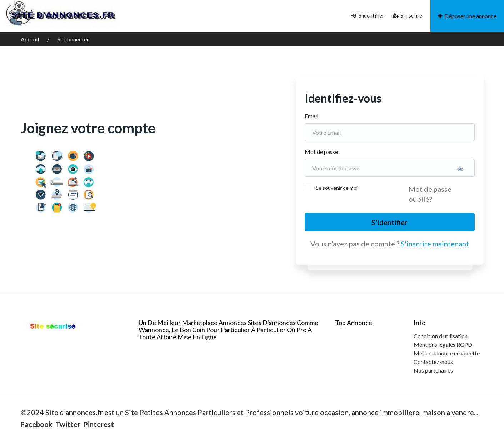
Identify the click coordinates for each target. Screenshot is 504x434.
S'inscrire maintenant (435, 244)
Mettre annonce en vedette (447, 353)
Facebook (37, 424)
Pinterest (99, 424)
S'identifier (368, 15)
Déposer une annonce (467, 16)
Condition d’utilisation (441, 336)
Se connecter (73, 39)
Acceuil (30, 39)
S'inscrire (407, 15)
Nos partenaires (433, 370)
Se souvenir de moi (337, 188)
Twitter (68, 424)
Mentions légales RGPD (443, 345)
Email (311, 116)
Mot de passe (321, 152)
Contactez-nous (433, 362)
